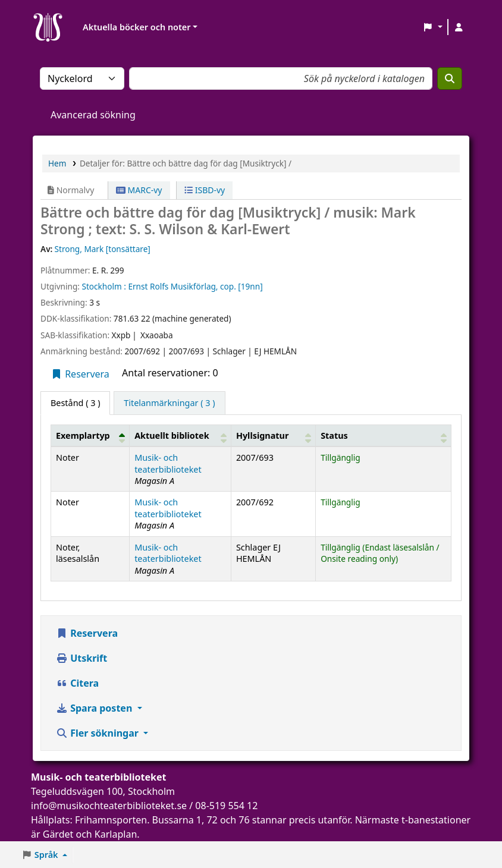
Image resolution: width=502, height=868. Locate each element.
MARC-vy (139, 190)
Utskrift (81, 658)
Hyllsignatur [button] (262, 435)
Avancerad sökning (93, 115)
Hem (57, 163)
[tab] (169, 403)
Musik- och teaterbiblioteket (168, 463)
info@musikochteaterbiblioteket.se (109, 806)
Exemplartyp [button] (83, 435)
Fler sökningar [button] (98, 733)
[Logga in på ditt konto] (459, 27)
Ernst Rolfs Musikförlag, (173, 286)
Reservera (80, 374)
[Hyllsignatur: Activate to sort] (273, 435)
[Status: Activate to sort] (384, 435)
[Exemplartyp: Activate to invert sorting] (90, 435)
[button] (433, 27)
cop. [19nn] (241, 286)
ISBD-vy (205, 190)
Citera (77, 683)
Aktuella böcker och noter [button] (137, 27)
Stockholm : (103, 286)
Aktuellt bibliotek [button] (172, 435)
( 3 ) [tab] (75, 403)
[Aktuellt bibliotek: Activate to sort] (181, 435)
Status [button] (334, 435)
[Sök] (450, 78)
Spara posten (95, 708)
